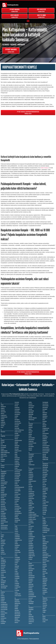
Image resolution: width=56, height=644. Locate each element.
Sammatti (31, 618)
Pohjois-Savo (32, 518)
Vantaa (44, 551)
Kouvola (17, 486)
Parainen (31, 474)
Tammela (45, 469)
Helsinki (3, 505)
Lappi (16, 542)
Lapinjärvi (17, 535)
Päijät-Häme (32, 556)
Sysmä (44, 454)
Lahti (16, 526)
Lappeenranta (18, 540)
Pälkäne (31, 557)
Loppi (16, 580)
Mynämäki (31, 411)
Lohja (16, 571)
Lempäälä (17, 557)
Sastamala (31, 620)
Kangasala (3, 603)
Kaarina (3, 592)
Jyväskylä (3, 581)
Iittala (2, 537)
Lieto (16, 564)
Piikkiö (30, 505)
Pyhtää (30, 542)
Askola (3, 426)
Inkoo (2, 549)
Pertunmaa (31, 492)
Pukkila (30, 533)
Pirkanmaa (31, 507)
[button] (28, 21)
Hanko (2, 486)
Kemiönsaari (18, 423)
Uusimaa (45, 532)
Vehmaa (45, 559)
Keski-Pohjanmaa (19, 430)
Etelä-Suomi (4, 456)
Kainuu (3, 596)
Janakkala (3, 562)
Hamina (3, 480)
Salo (30, 613)
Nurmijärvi (31, 446)
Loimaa (17, 575)
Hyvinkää (3, 520)
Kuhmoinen (18, 494)
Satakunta (31, 622)
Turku (44, 499)
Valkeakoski (46, 542)
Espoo (2, 449)
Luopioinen (18, 587)
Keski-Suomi (18, 432)
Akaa (2, 405)
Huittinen (3, 515)
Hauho (2, 498)
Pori (30, 525)
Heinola (3, 501)
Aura (2, 427)
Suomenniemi (46, 449)
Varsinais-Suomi (47, 556)
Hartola (3, 489)
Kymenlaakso (18, 513)
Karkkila (3, 623)
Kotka (16, 484)
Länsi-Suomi (18, 596)
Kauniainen (18, 413)
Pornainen (31, 526)
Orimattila (31, 456)
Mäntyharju (31, 420)
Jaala (2, 558)
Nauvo (30, 433)
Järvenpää (3, 588)
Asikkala (3, 422)
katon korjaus (45, 168)
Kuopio (17, 496)
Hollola (3, 512)
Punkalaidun (32, 537)
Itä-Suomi (3, 554)
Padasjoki (31, 469)
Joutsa (2, 569)
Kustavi (17, 505)
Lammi (16, 533)
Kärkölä (17, 518)
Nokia (30, 436)
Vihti (44, 575)
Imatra (2, 545)
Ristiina (30, 590)
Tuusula (45, 507)
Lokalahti (17, 578)
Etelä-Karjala (4, 451)
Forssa (3, 467)
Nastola (31, 431)
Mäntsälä (31, 414)
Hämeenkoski (4, 525)
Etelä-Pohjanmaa (5, 453)
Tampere (45, 472)
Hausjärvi (3, 499)
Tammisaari (45, 471)
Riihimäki (31, 584)
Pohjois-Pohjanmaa (34, 516)
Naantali (31, 424)
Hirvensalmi (4, 510)
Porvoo (30, 528)
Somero (45, 435)
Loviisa (17, 582)
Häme (2, 524)
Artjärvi (3, 420)
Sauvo (30, 623)
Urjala (44, 520)
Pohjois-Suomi (32, 519)
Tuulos (44, 504)
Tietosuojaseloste (34, 639)
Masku (16, 607)
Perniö (30, 488)
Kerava (17, 427)
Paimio (30, 471)
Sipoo (44, 423)
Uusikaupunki (46, 531)
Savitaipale (45, 402)
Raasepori (31, 565)
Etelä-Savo (4, 454)
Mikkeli (16, 619)
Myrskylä (31, 413)
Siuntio (44, 427)
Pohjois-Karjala (32, 514)
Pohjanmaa (31, 512)
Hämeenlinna (4, 529)
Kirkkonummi (18, 451)
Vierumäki (45, 573)
